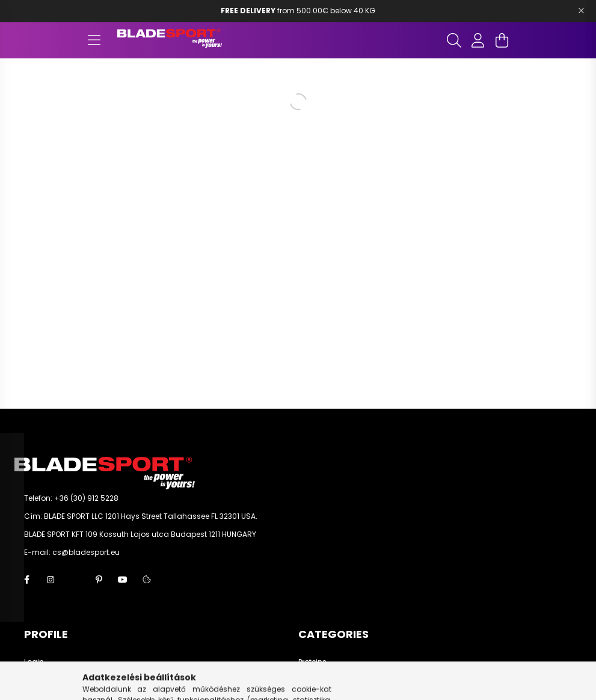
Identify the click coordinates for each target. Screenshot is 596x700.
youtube (123, 580)
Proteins (312, 662)
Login (34, 662)
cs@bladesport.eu (86, 552)
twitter (75, 580)
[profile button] (478, 40)
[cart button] (502, 40)
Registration (46, 680)
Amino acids (322, 680)
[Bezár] (581, 11)
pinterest (99, 580)
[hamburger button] (94, 40)
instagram (51, 580)
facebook (26, 580)
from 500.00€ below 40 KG (298, 11)
